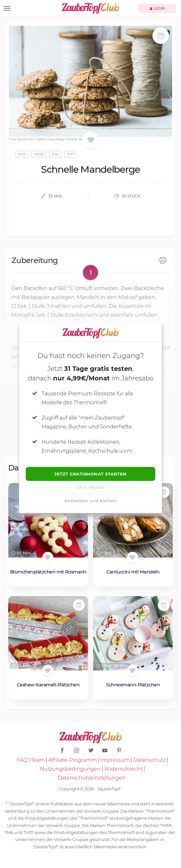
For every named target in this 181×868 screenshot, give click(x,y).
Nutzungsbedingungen (70, 769)
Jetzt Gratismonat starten (90, 474)
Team (38, 760)
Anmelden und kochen (91, 501)
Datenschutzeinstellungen (92, 778)
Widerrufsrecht (123, 769)
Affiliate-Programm (73, 760)
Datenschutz (150, 760)
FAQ (22, 760)
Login (157, 8)
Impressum (115, 760)
